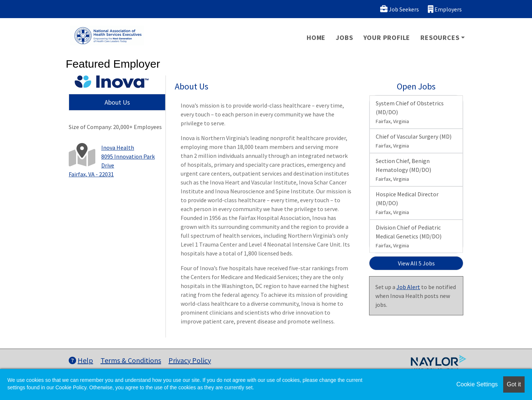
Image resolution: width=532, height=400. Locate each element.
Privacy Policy (190, 360)
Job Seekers (400, 9)
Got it (514, 384)
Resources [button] (440, 38)
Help (81, 360)
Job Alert (408, 287)
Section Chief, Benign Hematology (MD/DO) (403, 170)
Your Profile (387, 38)
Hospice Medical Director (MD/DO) (407, 203)
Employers (445, 9)
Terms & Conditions (131, 360)
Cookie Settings (477, 384)
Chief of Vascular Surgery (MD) (414, 141)
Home (316, 38)
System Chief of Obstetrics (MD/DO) (410, 112)
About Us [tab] (117, 102)
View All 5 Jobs (416, 263)
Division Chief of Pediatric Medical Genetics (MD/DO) (409, 236)
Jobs (344, 38)
